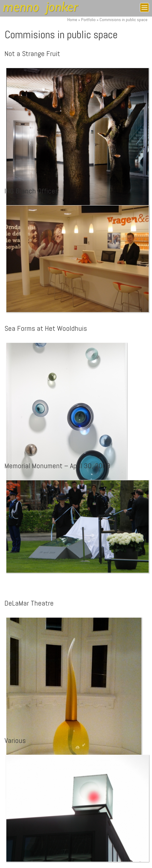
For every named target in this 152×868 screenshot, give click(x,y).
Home (72, 20)
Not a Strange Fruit (32, 53)
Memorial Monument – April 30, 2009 (57, 466)
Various (15, 740)
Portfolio (88, 20)
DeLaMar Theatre (29, 603)
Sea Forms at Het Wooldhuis (46, 328)
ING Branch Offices (32, 191)
